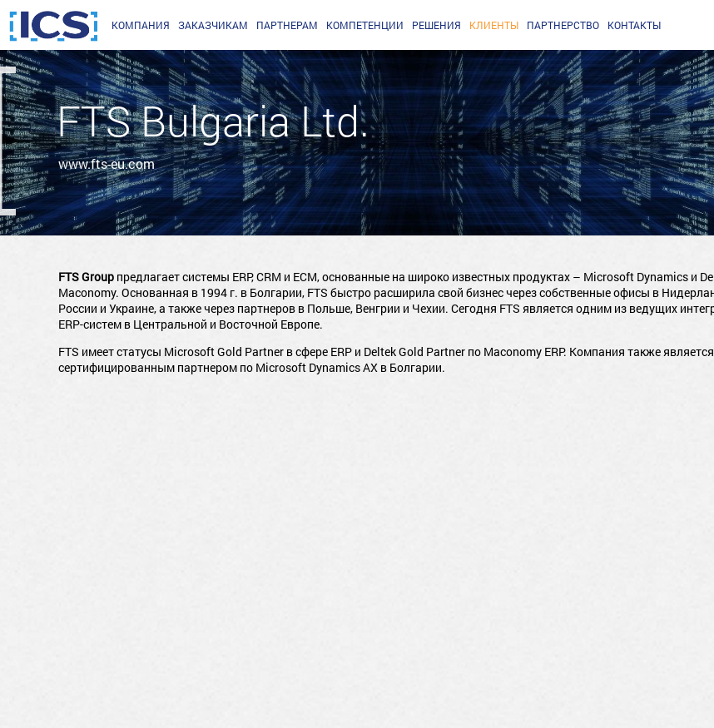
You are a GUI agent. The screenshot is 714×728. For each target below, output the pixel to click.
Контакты (634, 25)
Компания (141, 25)
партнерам (287, 25)
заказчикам (213, 25)
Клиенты (494, 25)
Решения (436, 25)
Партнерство (563, 25)
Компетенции (365, 25)
